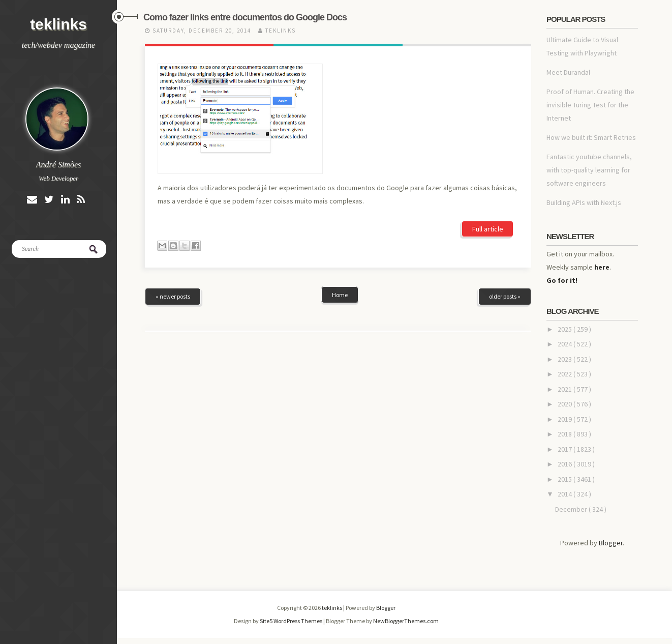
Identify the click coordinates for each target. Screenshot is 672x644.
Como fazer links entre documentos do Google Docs (245, 17)
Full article (488, 144)
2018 (566, 434)
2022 (566, 374)
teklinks (58, 24)
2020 (566, 404)
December (572, 509)
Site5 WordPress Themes (292, 621)
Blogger (611, 543)
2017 (566, 449)
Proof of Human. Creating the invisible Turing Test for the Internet (590, 105)
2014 (566, 494)
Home (340, 237)
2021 (566, 389)
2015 (566, 479)
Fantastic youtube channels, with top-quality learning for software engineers (589, 170)
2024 (566, 344)
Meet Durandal (568, 72)
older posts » (505, 239)
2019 (566, 419)
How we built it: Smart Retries (591, 137)
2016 (566, 464)
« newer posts (173, 239)
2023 (566, 359)
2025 (566, 329)
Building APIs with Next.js (584, 202)
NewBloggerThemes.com (406, 621)
